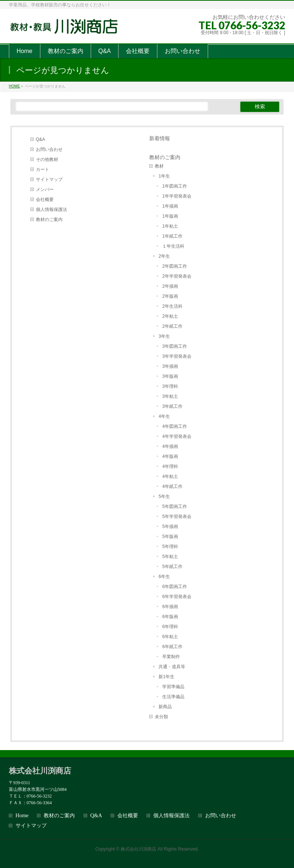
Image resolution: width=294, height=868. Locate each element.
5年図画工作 (175, 506)
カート (43, 169)
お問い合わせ (49, 149)
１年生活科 (173, 246)
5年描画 (170, 527)
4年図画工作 (175, 426)
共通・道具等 (172, 667)
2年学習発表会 (177, 276)
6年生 (164, 577)
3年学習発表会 (177, 356)
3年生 (164, 336)
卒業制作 (171, 657)
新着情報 (160, 138)
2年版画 (170, 296)
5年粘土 (170, 557)
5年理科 (170, 547)
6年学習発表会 (177, 597)
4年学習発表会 (177, 436)
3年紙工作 (172, 406)
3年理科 (170, 386)
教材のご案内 (49, 220)
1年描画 (170, 206)
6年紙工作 (172, 647)
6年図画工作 (175, 587)
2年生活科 (172, 306)
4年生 (164, 416)
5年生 (164, 496)
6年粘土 (170, 637)
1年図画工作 (175, 186)
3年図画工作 (175, 346)
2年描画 (170, 286)
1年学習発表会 (177, 196)
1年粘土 (170, 226)
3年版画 (170, 376)
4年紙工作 (172, 486)
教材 (159, 166)
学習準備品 (173, 687)
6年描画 (170, 607)
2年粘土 (170, 316)
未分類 (161, 717)
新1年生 (166, 677)
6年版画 (170, 617)
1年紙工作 (172, 236)
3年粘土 (170, 396)
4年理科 (170, 466)
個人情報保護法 (51, 209)
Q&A (41, 139)
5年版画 (170, 537)
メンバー (45, 189)
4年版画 (170, 456)
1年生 (164, 176)
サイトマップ (49, 179)
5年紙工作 (172, 567)
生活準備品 (173, 697)
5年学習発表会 (177, 516)
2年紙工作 (172, 326)
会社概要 (45, 199)
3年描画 (170, 366)
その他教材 (47, 159)
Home (22, 816)
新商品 (165, 707)
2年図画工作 (175, 266)
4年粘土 (170, 476)
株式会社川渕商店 (138, 849)
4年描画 (170, 446)
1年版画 (170, 216)
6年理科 (170, 627)
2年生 (164, 256)
